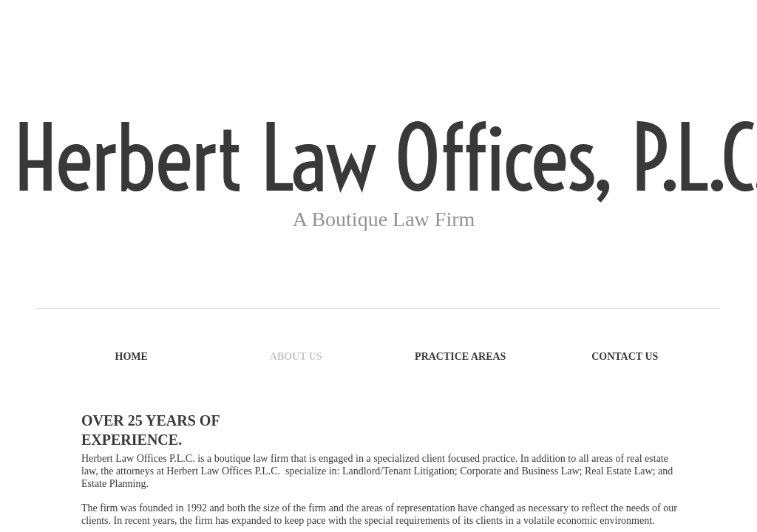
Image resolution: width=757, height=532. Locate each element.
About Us (296, 357)
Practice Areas (460, 357)
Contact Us (625, 357)
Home (132, 357)
